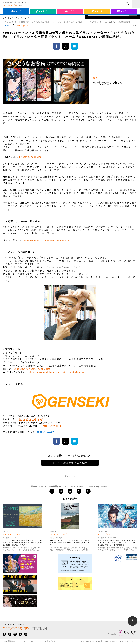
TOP (132, 621)
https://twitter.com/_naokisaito (32, 369)
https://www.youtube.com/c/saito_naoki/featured (57, 372)
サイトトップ (8, 18)
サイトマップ (41, 641)
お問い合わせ (54, 641)
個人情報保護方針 (11, 641)
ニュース (7, 26)
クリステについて (27, 641)
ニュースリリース (23, 18)
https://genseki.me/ (31, 157)
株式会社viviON (46, 432)
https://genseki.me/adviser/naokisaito (46, 240)
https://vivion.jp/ (53, 426)
